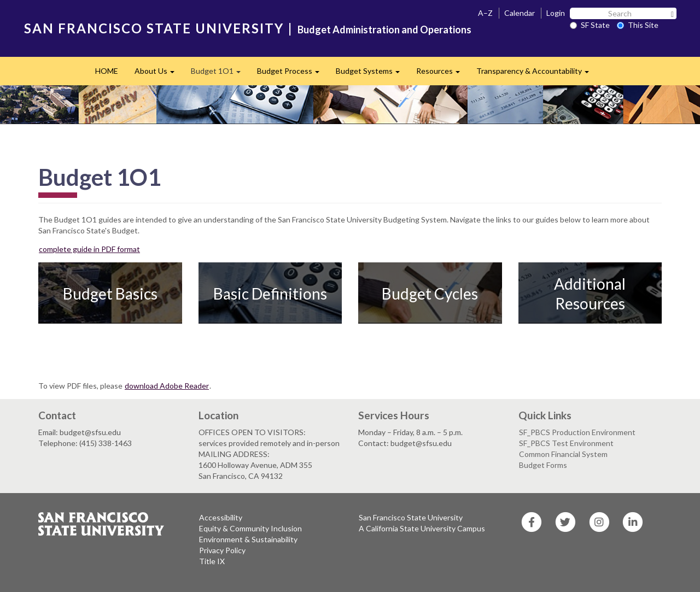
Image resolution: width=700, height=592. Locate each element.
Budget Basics (110, 294)
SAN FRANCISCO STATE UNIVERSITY (154, 28)
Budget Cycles (430, 294)
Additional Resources (590, 294)
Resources (442, 74)
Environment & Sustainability (248, 539)
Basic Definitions (270, 294)
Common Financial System (563, 454)
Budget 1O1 (220, 74)
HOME (107, 71)
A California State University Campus (422, 528)
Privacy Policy (222, 550)
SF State (590, 25)
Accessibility (221, 517)
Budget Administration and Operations (384, 30)
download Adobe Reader (167, 386)
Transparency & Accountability (537, 74)
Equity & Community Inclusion (250, 528)
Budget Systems (372, 74)
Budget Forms (543, 465)
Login (556, 13)
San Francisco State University (411, 517)
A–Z (485, 13)
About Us (159, 74)
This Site (638, 25)
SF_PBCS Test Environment (566, 443)
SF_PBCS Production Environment (577, 432)
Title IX (212, 561)
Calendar (520, 13)
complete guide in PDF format (89, 249)
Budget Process (292, 74)
